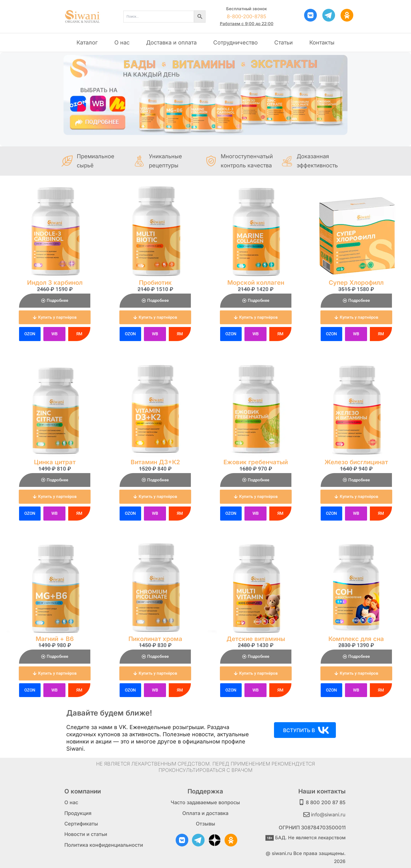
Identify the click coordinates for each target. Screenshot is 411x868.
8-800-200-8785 (247, 16)
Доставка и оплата (171, 43)
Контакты (322, 43)
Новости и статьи (86, 834)
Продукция (78, 813)
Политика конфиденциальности (104, 845)
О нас (122, 43)
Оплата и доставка (205, 813)
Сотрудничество (235, 43)
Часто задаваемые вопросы (205, 802)
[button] (55, 317)
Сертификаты (81, 824)
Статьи (284, 43)
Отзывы (205, 824)
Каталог (87, 43)
